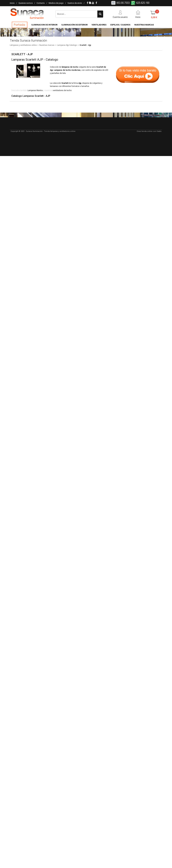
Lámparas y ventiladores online (23, 45)
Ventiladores (99, 25)
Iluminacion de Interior (44, 25)
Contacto (41, 3)
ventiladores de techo (62, 90)
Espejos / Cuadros (120, 25)
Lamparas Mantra (35, 90)
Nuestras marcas (47, 45)
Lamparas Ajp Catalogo (67, 45)
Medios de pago (56, 3)
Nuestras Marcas (144, 25)
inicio (12, 3)
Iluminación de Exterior (74, 25)
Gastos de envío (75, 3)
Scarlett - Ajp (85, 45)
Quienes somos (26, 3)
